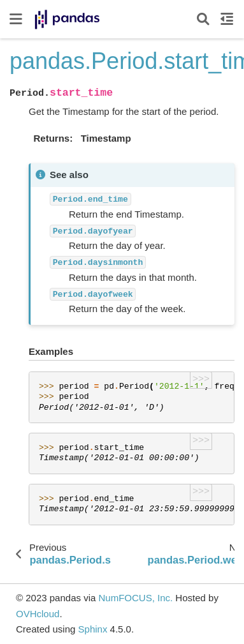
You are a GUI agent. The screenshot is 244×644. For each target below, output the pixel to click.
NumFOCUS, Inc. (135, 598)
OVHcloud (38, 614)
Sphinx (93, 629)
